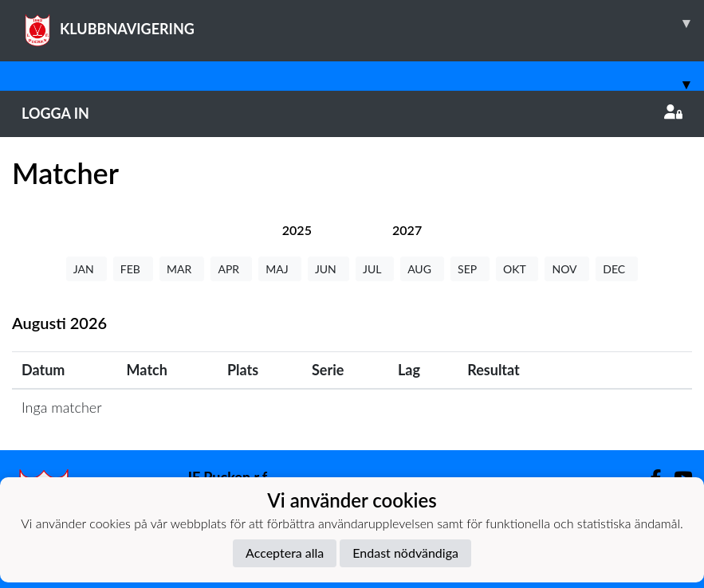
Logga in (352, 113)
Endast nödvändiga (405, 553)
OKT (517, 269)
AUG (422, 269)
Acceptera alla (285, 553)
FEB (133, 269)
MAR (182, 269)
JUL (375, 269)
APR (231, 269)
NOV (567, 269)
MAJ (280, 269)
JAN (87, 269)
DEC (617, 269)
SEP (470, 269)
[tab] (297, 230)
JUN (328, 269)
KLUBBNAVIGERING (363, 23)
